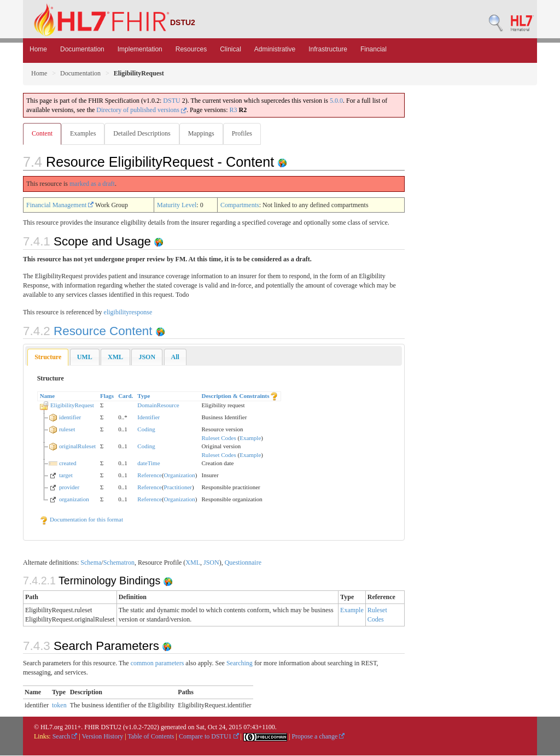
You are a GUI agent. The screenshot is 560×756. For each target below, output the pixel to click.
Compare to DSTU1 (209, 737)
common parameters (157, 664)
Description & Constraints (236, 396)
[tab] (48, 358)
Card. (126, 396)
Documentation (82, 49)
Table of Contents (151, 737)
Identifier (148, 418)
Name (48, 396)
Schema (91, 563)
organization (74, 500)
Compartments (240, 206)
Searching (240, 664)
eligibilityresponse (128, 313)
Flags (107, 396)
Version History (103, 737)
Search (65, 737)
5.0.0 (336, 101)
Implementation (140, 49)
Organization (180, 476)
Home (38, 49)
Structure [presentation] (48, 358)
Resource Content (89, 332)
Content (42, 133)
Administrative (275, 49)
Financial (374, 49)
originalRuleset (77, 447)
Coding (146, 430)
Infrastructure (328, 49)
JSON (211, 563)
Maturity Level (177, 206)
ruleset (67, 430)
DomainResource (158, 406)
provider (69, 488)
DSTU (171, 101)
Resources (191, 49)
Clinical (231, 49)
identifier (70, 418)
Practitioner (178, 488)
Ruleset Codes (219, 438)
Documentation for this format (81, 520)
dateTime (148, 464)
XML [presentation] (115, 358)
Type (144, 396)
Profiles (246, 133)
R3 (234, 110)
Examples (84, 133)
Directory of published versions (141, 110)
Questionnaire (243, 563)
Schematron (119, 563)
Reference (150, 476)
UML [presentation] (85, 358)
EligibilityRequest (72, 406)
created (68, 464)
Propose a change (318, 737)
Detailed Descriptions (144, 133)
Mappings (205, 133)
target (66, 476)
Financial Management (60, 206)
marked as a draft (92, 184)
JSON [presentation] (147, 358)
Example (250, 438)
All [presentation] (175, 358)
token (59, 706)
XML (193, 563)
